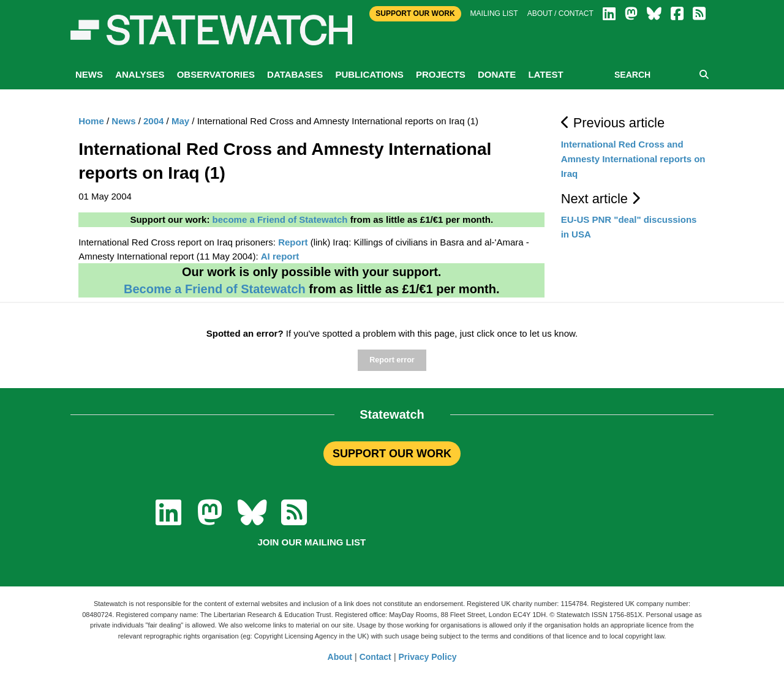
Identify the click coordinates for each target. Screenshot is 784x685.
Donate (497, 74)
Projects (441, 74)
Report (293, 242)
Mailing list (494, 13)
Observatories (216, 74)
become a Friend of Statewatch (280, 219)
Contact (375, 657)
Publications (369, 74)
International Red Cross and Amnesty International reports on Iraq (633, 159)
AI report (280, 256)
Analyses (140, 74)
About (340, 657)
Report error (392, 360)
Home (91, 121)
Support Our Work (415, 13)
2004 (153, 121)
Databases (295, 74)
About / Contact (560, 13)
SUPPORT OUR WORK (392, 454)
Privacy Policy (428, 657)
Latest (545, 74)
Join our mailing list (311, 542)
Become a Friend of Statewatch (215, 289)
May (180, 121)
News (89, 74)
